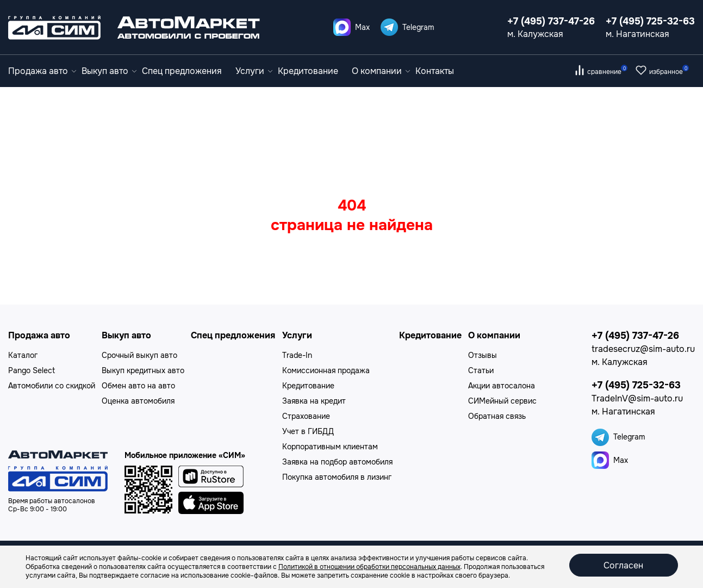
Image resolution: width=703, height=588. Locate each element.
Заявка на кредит (314, 401)
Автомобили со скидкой (52, 386)
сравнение (607, 72)
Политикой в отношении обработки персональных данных (369, 567)
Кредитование (308, 71)
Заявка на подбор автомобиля (337, 462)
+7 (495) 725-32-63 (650, 21)
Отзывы (483, 355)
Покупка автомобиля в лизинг (337, 477)
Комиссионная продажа (326, 370)
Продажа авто (42, 71)
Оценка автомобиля (138, 401)
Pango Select (32, 370)
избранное (669, 72)
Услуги (254, 71)
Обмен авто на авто (138, 386)
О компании (381, 71)
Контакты (435, 71)
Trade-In (297, 355)
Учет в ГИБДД (308, 431)
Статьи (481, 370)
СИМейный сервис (502, 401)
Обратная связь (497, 416)
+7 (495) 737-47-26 (551, 21)
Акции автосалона (502, 386)
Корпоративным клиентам (330, 447)
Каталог (23, 355)
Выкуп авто (109, 71)
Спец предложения (182, 71)
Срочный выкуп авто (139, 355)
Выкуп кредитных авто (143, 370)
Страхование (306, 416)
